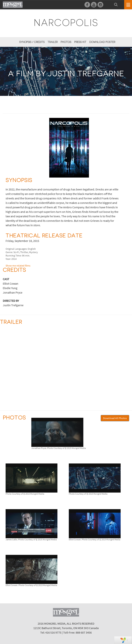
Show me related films (18, 266)
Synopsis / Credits (32, 42)
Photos (66, 42)
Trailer (53, 42)
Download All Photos (115, 418)
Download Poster (102, 42)
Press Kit (80, 42)
